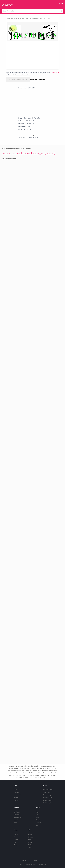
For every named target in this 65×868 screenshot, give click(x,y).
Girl (37, 815)
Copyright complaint (37, 79)
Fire (15, 837)
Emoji (30, 834)
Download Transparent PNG (18, 79)
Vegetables (17, 795)
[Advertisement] (36, 55)
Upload (61, 3)
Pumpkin (17, 800)
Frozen (38, 812)
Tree (15, 845)
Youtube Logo (47, 795)
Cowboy (38, 823)
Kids (37, 825)
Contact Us (29, 864)
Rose (30, 840)
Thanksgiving (18, 817)
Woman (38, 820)
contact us (55, 73)
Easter (16, 823)
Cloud (16, 834)
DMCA (35, 864)
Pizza (16, 790)
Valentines (17, 820)
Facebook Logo (48, 798)
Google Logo (47, 803)
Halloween (17, 815)
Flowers (31, 837)
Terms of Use (42, 864)
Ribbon (30, 845)
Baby (37, 817)
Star (15, 842)
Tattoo (30, 848)
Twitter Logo (47, 792)
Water (30, 842)
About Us (22, 864)
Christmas (17, 812)
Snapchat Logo (48, 800)
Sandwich (17, 792)
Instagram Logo (48, 790)
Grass (16, 840)
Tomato (16, 798)
